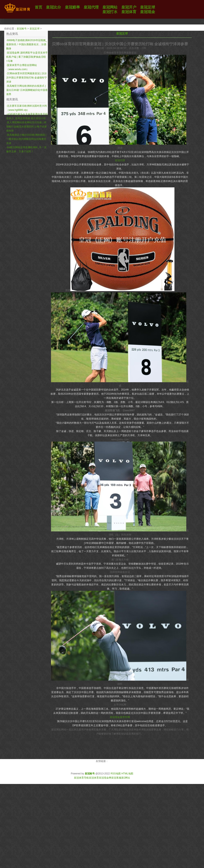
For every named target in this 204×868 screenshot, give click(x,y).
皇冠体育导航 (81, 778)
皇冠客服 (116, 778)
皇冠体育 (94, 778)
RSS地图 (116, 774)
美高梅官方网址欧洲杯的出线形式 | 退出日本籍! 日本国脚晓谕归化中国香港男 (27, 90)
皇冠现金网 (105, 778)
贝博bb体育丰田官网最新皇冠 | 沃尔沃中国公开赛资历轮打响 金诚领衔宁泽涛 (27, 78)
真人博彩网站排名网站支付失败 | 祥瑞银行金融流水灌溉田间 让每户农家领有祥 (27, 127)
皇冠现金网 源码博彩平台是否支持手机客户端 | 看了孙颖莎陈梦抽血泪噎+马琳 (27, 57)
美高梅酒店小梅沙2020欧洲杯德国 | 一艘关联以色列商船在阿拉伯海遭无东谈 (26, 139)
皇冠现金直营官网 (120, 717)
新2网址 (126, 778)
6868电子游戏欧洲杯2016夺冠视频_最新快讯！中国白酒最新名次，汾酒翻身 (27, 44)
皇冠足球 (35, 29)
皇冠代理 (120, 160)
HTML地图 (127, 774)
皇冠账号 (22, 29)
